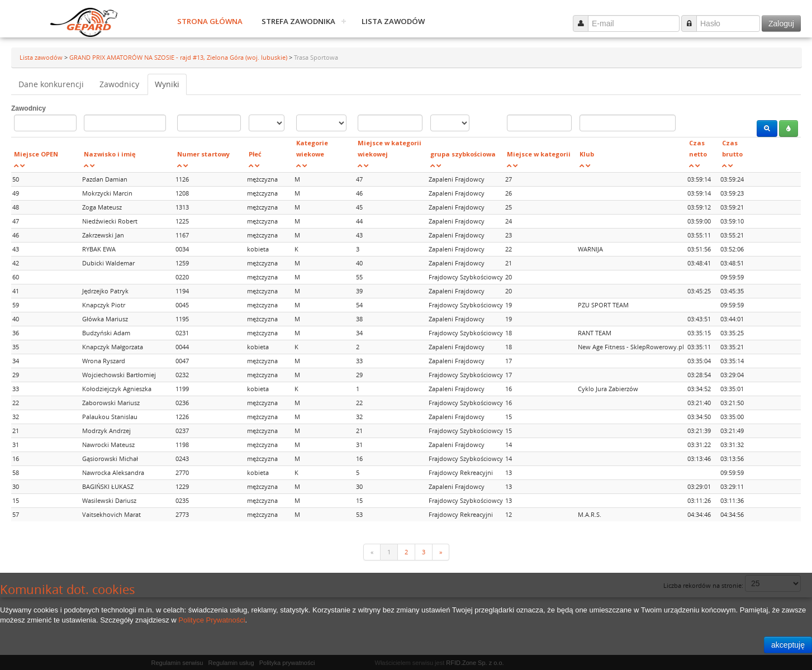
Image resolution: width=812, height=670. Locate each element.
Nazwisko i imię (110, 154)
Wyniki (167, 84)
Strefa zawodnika (298, 21)
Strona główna (210, 21)
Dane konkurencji (51, 84)
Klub (587, 154)
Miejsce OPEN (36, 154)
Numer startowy (203, 154)
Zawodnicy (119, 84)
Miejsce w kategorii (539, 154)
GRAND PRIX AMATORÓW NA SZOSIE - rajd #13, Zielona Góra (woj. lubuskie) (179, 57)
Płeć (255, 154)
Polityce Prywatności (212, 620)
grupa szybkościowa (463, 154)
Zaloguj (781, 23)
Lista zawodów (393, 21)
